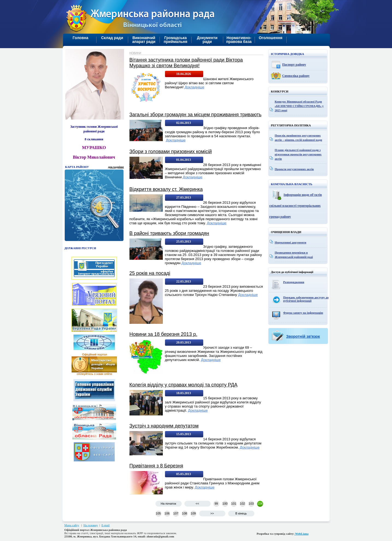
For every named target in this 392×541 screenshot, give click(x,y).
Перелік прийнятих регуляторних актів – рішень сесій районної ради (299, 138)
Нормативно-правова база (239, 40)
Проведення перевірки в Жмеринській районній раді (294, 255)
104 (260, 504)
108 (184, 513)
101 (234, 504)
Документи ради (207, 40)
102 (242, 504)
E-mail (105, 525)
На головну (91, 525)
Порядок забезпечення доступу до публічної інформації (306, 299)
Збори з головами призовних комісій (171, 152)
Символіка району (296, 76)
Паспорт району (294, 65)
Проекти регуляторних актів (294, 169)
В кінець (241, 513)
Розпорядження (294, 282)
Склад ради (112, 38)
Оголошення (271, 38)
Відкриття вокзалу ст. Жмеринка (166, 189)
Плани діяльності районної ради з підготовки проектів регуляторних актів (298, 154)
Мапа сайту (72, 525)
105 (158, 513)
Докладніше (194, 87)
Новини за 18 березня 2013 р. (163, 334)
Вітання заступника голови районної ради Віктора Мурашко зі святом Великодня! (186, 63)
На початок (168, 504)
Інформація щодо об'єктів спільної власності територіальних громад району (296, 206)
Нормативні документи (291, 242)
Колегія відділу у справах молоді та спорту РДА (184, 385)
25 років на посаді (150, 273)
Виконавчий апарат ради (144, 40)
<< (197, 504)
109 (193, 513)
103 (251, 504)
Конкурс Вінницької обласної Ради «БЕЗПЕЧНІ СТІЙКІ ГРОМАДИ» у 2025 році (299, 106)
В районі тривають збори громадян (169, 233)
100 (225, 504)
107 (176, 513)
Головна (81, 38)
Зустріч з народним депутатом (164, 426)
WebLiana (302, 534)
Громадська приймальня (175, 40)
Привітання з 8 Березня (156, 466)
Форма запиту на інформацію (303, 313)
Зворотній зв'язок (303, 336)
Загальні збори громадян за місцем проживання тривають (196, 115)
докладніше (116, 167)
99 (216, 504)
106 (167, 513)
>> (212, 513)
